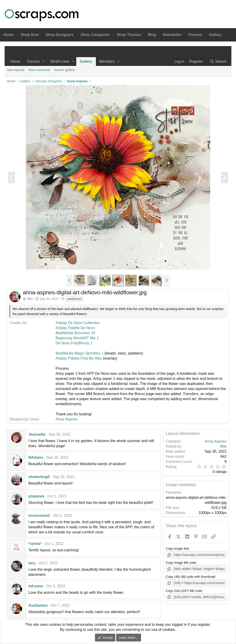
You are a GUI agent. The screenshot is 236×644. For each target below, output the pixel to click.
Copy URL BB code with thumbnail (190, 576)
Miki (30, 299)
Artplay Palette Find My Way (79, 358)
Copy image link (177, 549)
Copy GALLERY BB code (184, 591)
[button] (43, 62)
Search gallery (65, 70)
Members (107, 61)
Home (9, 35)
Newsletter (172, 35)
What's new (60, 61)
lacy (32, 563)
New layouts (16, 70)
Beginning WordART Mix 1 (77, 338)
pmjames (36, 496)
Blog (152, 35)
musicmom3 (39, 515)
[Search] (218, 62)
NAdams (36, 457)
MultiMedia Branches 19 (75, 333)
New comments (39, 70)
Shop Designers (60, 35)
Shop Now (29, 35)
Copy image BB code (181, 563)
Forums (195, 35)
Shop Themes (129, 35)
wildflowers (74, 299)
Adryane (36, 586)
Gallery (215, 35)
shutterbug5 (39, 477)
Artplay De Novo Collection (78, 323)
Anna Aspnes (66, 419)
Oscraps (41, 15)
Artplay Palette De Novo (75, 328)
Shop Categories (95, 35)
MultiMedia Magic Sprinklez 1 (80, 353)
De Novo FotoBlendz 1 (74, 343)
